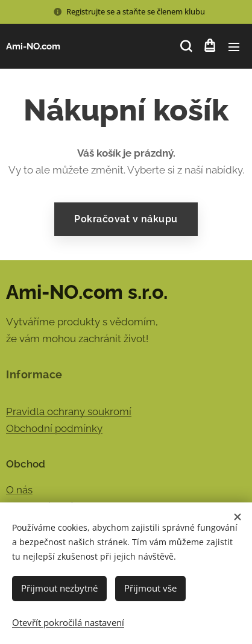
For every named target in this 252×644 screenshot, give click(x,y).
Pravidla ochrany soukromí (69, 411)
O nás (19, 490)
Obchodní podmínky (54, 428)
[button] (185, 46)
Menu (234, 47)
